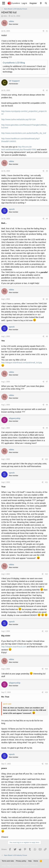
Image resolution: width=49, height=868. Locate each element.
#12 (46, 574)
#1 (47, 31)
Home (36, 861)
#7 (47, 382)
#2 (47, 90)
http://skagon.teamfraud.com (14, 647)
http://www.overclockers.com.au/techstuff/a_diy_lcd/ (24, 133)
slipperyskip (15, 418)
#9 (47, 428)
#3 (47, 171)
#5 (47, 299)
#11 (46, 482)
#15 (46, 692)
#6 (47, 336)
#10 (46, 459)
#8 (47, 405)
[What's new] (41, 3)
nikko (5, 16)
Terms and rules (8, 861)
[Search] (46, 3)
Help (30, 861)
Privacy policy (21, 861)
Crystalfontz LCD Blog (14, 63)
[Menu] (4, 3)
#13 (46, 631)
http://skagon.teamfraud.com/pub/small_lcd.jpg (22, 363)
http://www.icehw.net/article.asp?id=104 (18, 119)
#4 (47, 219)
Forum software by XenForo (20, 866)
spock (12, 209)
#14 (46, 669)
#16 (46, 764)
